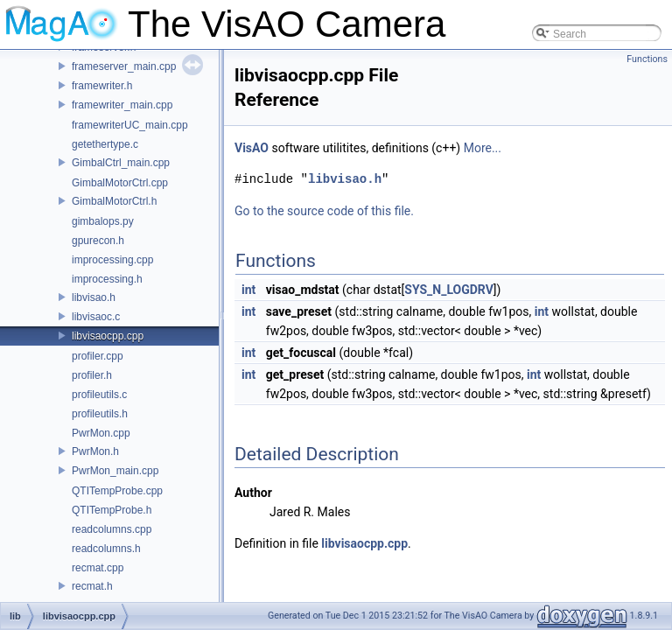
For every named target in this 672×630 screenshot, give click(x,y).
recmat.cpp (98, 568)
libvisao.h (94, 297)
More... (483, 148)
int (248, 290)
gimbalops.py (103, 221)
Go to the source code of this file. (324, 211)
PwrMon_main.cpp (115, 471)
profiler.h (92, 375)
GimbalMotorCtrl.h (114, 201)
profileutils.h (100, 414)
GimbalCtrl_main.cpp (121, 163)
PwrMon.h (95, 451)
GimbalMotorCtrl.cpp (120, 183)
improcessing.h (107, 279)
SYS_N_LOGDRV (449, 290)
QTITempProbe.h (112, 510)
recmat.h (92, 586)
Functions (647, 59)
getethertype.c (105, 144)
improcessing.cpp (112, 260)
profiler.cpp (98, 356)
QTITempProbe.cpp (117, 491)
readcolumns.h (106, 549)
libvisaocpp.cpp (108, 336)
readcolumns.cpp (112, 529)
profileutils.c (99, 395)
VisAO (252, 148)
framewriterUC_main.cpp (130, 125)
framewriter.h (102, 86)
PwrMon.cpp (101, 433)
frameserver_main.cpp (124, 66)
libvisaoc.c (96, 317)
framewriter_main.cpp (122, 105)
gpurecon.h (98, 241)
